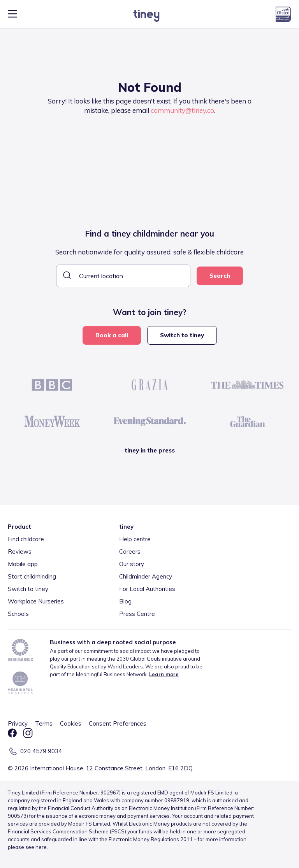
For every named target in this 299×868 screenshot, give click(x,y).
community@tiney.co (182, 110)
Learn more (164, 674)
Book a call (112, 335)
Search (220, 276)
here (41, 847)
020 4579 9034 (41, 751)
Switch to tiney (182, 335)
